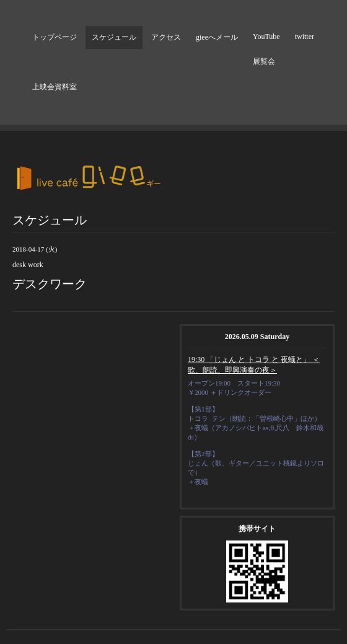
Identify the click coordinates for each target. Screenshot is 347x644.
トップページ (55, 37)
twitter (305, 37)
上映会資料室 (55, 87)
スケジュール (114, 37)
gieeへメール (217, 37)
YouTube (266, 37)
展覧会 (264, 61)
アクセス (166, 37)
